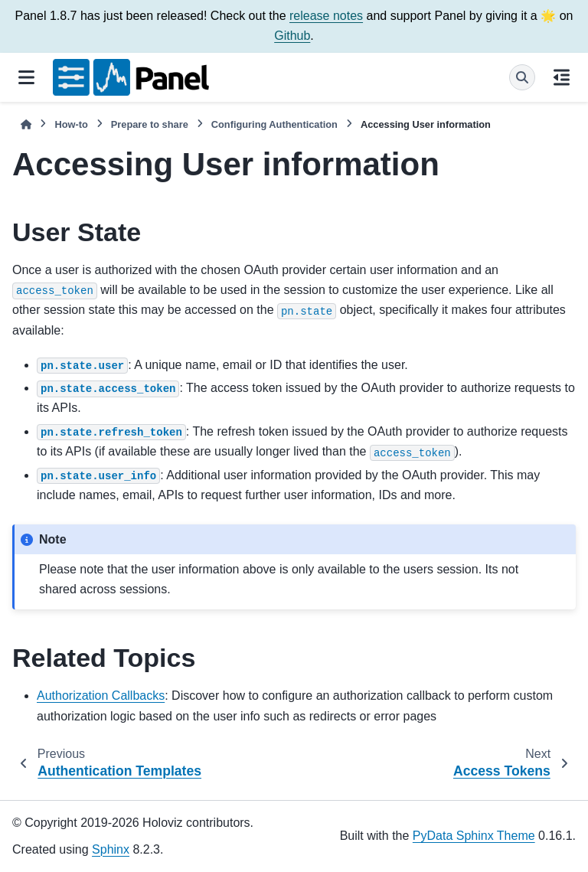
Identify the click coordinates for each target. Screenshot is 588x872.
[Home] (26, 124)
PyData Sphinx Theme (474, 836)
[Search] (522, 77)
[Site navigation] (26, 77)
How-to (71, 124)
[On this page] (562, 77)
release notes (326, 16)
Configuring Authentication (274, 124)
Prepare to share (150, 124)
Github (292, 36)
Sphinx (111, 849)
